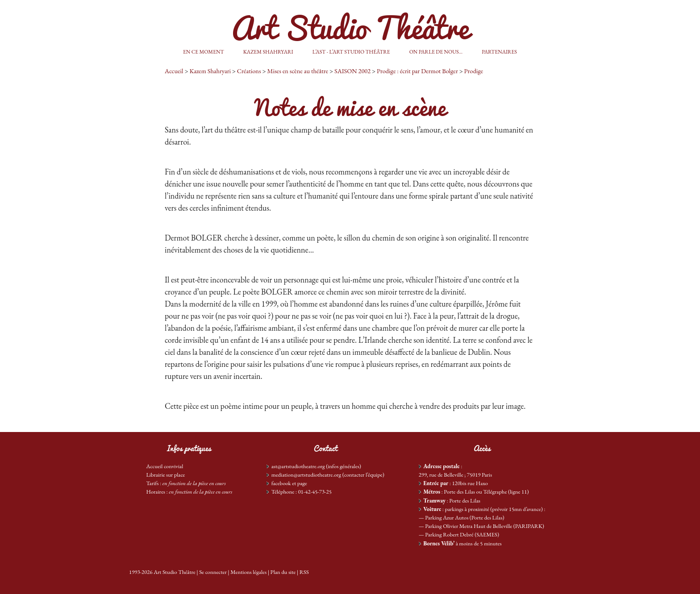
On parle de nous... (436, 52)
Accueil (174, 71)
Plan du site (283, 572)
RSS (304, 572)
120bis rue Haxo (470, 483)
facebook (281, 483)
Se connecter (213, 572)
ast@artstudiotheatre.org (298, 466)
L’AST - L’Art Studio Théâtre (351, 52)
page (302, 483)
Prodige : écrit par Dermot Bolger (417, 71)
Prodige (474, 71)
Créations (249, 71)
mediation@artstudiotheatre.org (306, 475)
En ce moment (203, 52)
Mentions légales (248, 572)
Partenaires (499, 52)
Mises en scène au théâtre (298, 71)
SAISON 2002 (352, 71)
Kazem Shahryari (268, 52)
